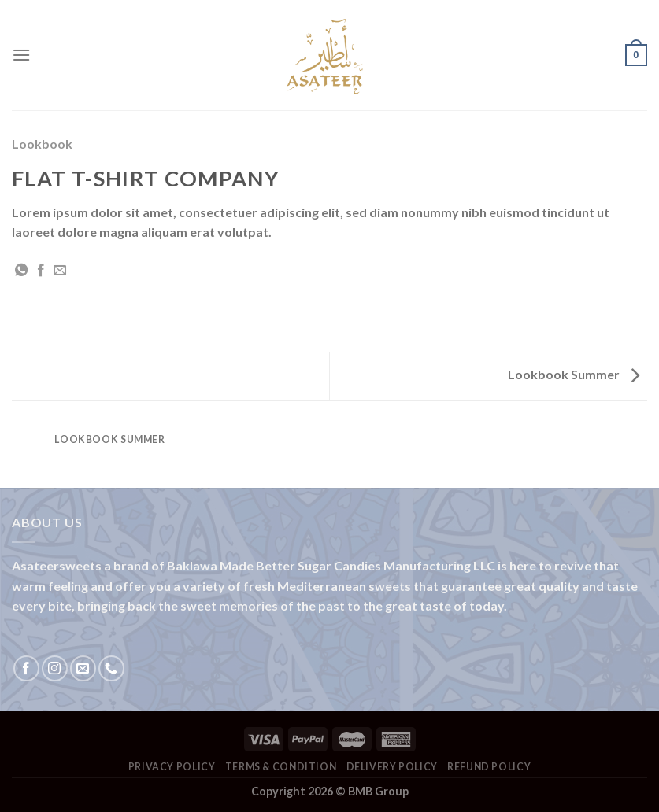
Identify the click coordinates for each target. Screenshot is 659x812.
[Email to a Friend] (60, 271)
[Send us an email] (83, 668)
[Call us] (111, 668)
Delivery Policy (392, 767)
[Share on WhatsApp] (21, 271)
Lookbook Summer (574, 374)
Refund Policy (489, 767)
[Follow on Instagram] (55, 668)
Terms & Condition (281, 767)
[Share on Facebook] (41, 271)
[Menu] (21, 55)
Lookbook (42, 144)
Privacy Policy (172, 767)
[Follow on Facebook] (26, 668)
